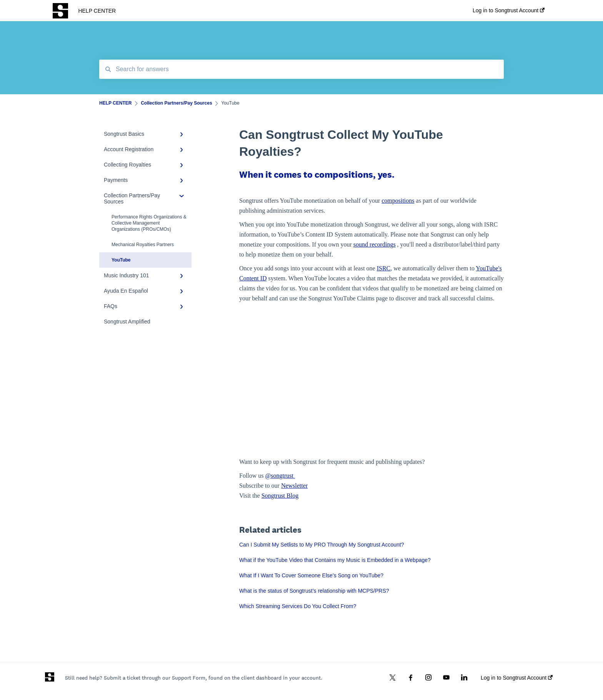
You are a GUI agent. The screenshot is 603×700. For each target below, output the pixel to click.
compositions (398, 201)
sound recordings (375, 244)
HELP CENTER (97, 11)
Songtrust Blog (280, 496)
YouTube (121, 260)
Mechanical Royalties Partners (143, 245)
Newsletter (294, 486)
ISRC (384, 268)
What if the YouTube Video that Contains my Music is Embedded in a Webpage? (335, 560)
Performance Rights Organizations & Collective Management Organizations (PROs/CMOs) (149, 223)
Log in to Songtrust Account (517, 678)
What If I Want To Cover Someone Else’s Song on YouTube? (311, 575)
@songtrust (280, 476)
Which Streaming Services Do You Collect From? (298, 606)
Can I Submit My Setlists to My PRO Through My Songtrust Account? (321, 545)
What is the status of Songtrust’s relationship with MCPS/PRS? (314, 591)
